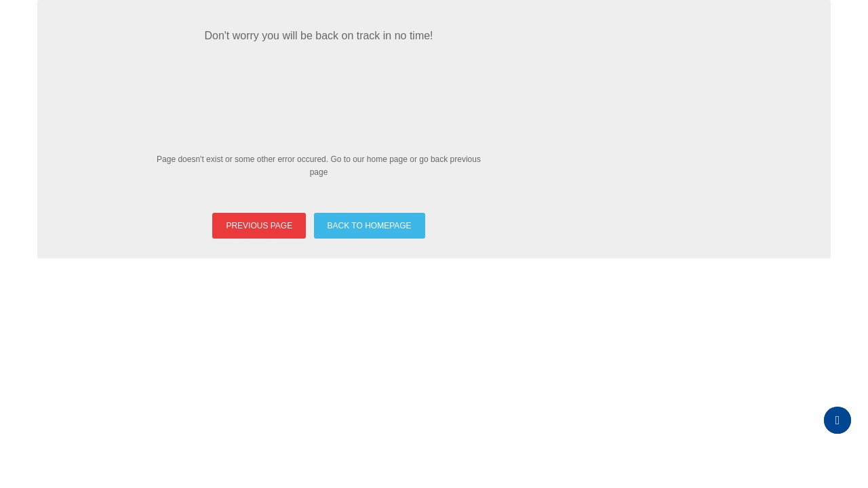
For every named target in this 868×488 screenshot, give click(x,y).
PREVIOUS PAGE (259, 226)
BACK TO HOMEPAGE (370, 226)
